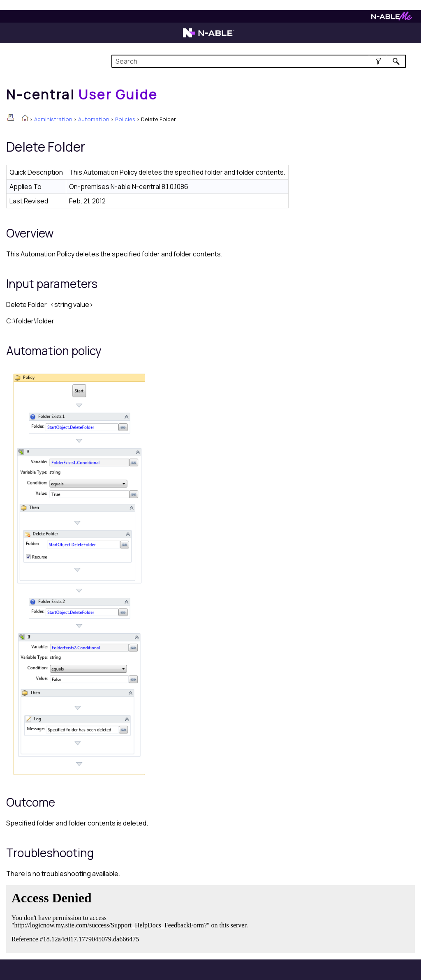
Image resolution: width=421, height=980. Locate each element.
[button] (378, 61)
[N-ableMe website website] (392, 18)
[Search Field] (259, 61)
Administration (53, 119)
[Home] (82, 95)
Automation (94, 119)
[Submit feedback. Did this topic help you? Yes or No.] (132, 918)
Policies (125, 119)
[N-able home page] (209, 37)
